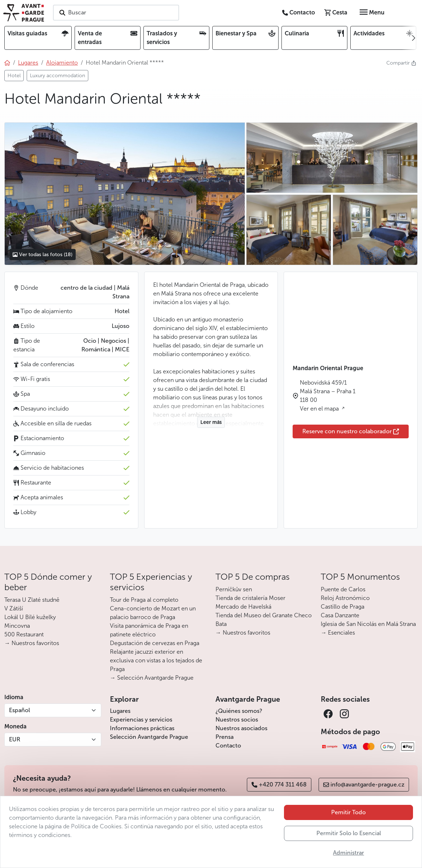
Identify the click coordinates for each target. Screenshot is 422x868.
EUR (15, 739)
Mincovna (17, 626)
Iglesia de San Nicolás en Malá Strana (368, 624)
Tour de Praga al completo (144, 600)
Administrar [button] (348, 853)
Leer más (211, 422)
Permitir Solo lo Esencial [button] (349, 833)
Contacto (228, 746)
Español (19, 710)
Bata (221, 624)
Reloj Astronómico (345, 598)
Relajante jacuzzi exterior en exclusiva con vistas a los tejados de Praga (156, 660)
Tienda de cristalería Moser (250, 598)
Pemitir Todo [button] (348, 812)
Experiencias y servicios (141, 720)
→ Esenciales (338, 633)
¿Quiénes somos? (239, 711)
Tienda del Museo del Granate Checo (264, 615)
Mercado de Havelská (243, 607)
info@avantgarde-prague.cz (364, 784)
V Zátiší (14, 608)
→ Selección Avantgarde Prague (152, 678)
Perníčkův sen (234, 589)
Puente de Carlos (343, 589)
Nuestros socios (237, 720)
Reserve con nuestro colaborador (351, 431)
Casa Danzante (340, 615)
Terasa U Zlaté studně (32, 600)
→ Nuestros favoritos (32, 643)
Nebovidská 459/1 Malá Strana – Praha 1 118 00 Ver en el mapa (328, 396)
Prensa (225, 737)
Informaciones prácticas (142, 728)
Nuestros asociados (241, 728)
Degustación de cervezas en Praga (155, 643)
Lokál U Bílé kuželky (30, 617)
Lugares (120, 711)
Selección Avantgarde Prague (149, 737)
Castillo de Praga (343, 607)
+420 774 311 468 (279, 784)
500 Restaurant (24, 634)
